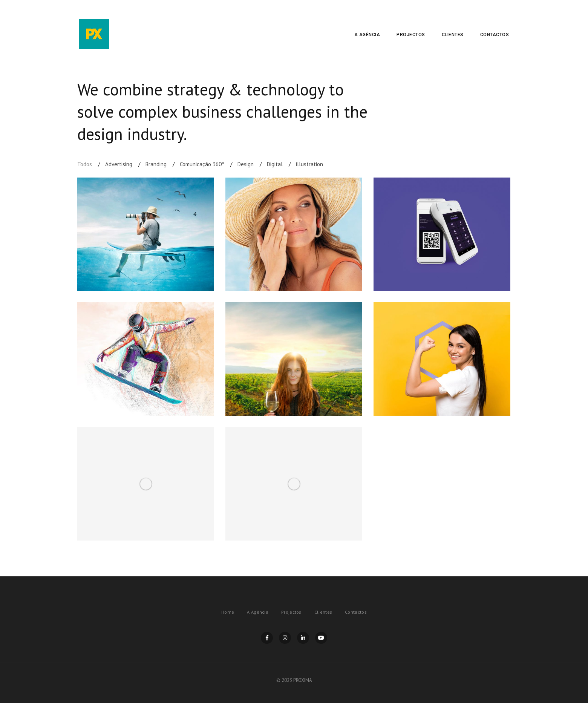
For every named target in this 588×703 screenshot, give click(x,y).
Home (228, 612)
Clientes (453, 35)
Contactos (495, 35)
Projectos (411, 35)
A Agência (367, 35)
